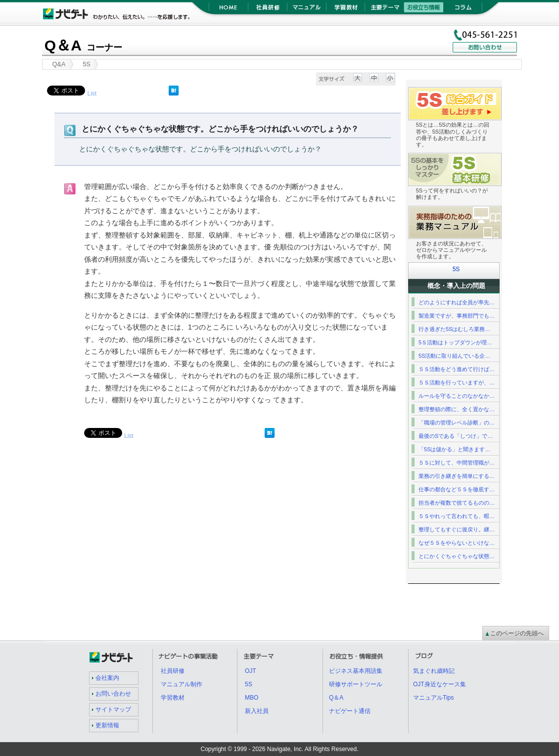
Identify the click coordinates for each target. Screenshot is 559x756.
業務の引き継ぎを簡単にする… (457, 476)
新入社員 (257, 711)
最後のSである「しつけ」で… (456, 436)
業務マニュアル (501, 212)
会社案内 (107, 678)
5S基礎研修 (501, 159)
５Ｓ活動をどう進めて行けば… (457, 369)
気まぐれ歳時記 (434, 671)
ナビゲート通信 (350, 711)
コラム (463, 10)
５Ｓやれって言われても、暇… (457, 516)
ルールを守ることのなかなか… (457, 396)
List (92, 94)
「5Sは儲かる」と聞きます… (454, 449)
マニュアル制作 (182, 684)
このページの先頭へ (517, 633)
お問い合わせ (113, 694)
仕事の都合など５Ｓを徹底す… (457, 489)
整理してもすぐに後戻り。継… (457, 529)
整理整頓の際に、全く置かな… (457, 409)
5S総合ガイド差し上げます (501, 93)
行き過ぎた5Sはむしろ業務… (454, 329)
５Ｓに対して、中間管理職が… (457, 463)
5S (456, 269)
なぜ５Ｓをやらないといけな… (457, 543)
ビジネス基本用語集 (356, 671)
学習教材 (346, 10)
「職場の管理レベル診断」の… (457, 423)
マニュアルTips (433, 698)
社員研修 (267, 10)
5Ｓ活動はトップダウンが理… (455, 342)
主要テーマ (385, 10)
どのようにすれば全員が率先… (457, 302)
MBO (252, 698)
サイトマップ (113, 709)
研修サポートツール (356, 684)
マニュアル (306, 10)
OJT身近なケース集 (440, 684)
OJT (251, 671)
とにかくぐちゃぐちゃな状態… (457, 556)
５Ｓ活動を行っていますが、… (457, 382)
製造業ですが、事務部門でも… (457, 316)
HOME (228, 10)
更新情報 (107, 725)
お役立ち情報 (424, 10)
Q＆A (83, 45)
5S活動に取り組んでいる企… (454, 356)
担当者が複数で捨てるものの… (457, 503)
